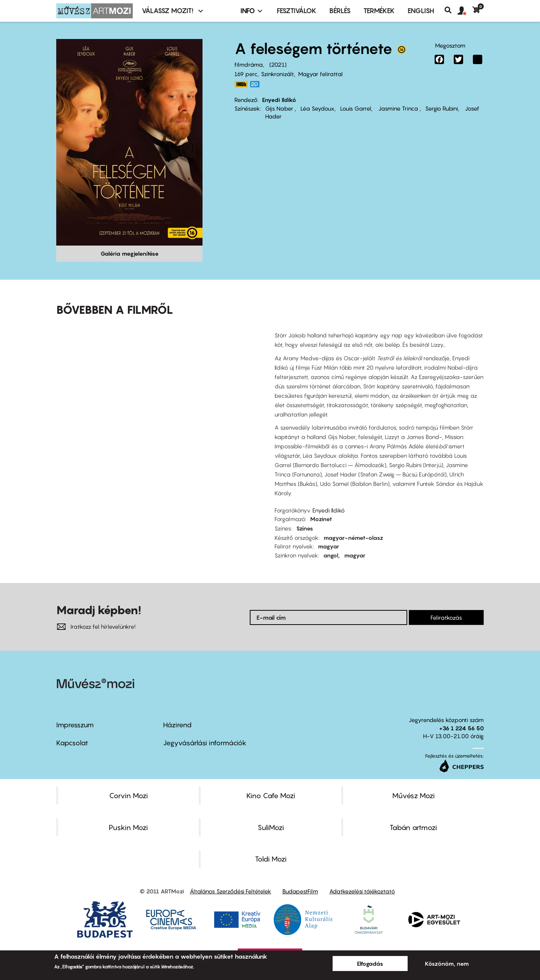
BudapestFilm (300, 891)
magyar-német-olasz (353, 538)
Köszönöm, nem (447, 964)
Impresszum (75, 725)
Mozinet (321, 519)
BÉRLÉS (340, 11)
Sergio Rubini (442, 108)
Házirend (177, 725)
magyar (328, 546)
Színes (305, 528)
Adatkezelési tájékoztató (362, 891)
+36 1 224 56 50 (461, 728)
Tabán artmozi (413, 827)
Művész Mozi (413, 796)
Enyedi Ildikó (279, 100)
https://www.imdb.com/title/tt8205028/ (241, 84)
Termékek (379, 11)
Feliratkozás (446, 617)
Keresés (451, 10)
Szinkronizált (277, 74)
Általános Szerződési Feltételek (230, 891)
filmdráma (249, 64)
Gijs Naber (280, 108)
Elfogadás (370, 964)
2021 (278, 64)
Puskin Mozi (128, 827)
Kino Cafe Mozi (271, 796)
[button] (465, 11)
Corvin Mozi (128, 796)
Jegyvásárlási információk (205, 743)
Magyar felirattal (320, 74)
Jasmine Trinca (398, 108)
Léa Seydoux (317, 108)
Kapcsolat (72, 743)
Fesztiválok (297, 11)
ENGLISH (421, 11)
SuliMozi (271, 827)
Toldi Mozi (271, 859)
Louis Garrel (356, 108)
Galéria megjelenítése (130, 253)
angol (331, 555)
